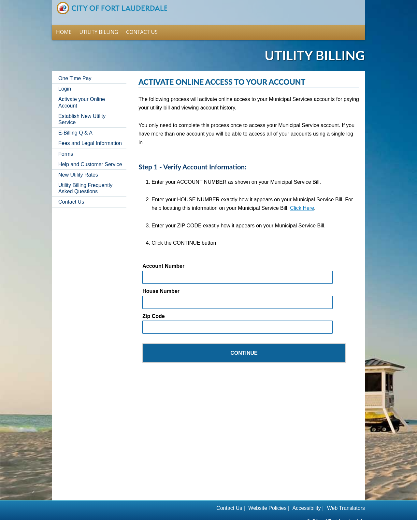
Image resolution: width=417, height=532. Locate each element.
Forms (66, 145)
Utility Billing (99, 23)
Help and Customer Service (90, 156)
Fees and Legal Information (90, 135)
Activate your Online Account (82, 94)
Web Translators (346, 500)
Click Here (302, 200)
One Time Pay (75, 70)
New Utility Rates (78, 166)
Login (65, 80)
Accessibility (307, 500)
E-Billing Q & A (75, 124)
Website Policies (267, 500)
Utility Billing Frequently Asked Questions (85, 180)
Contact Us (142, 23)
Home (112, 8)
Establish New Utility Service (82, 111)
